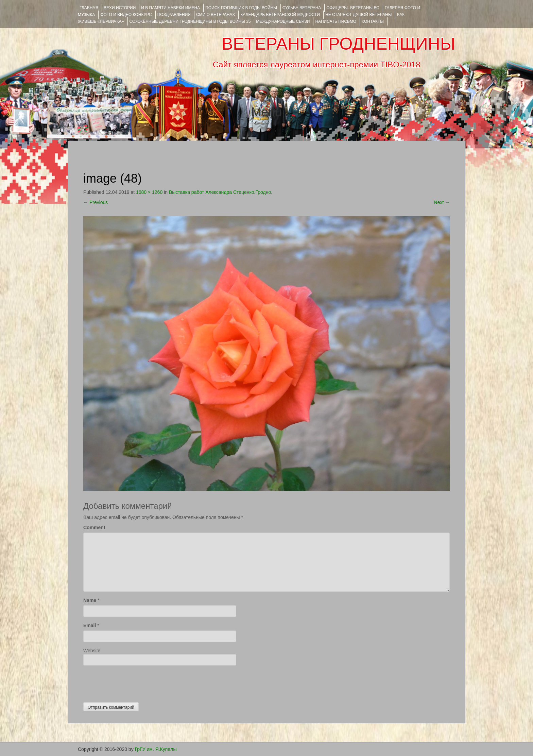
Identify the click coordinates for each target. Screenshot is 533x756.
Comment (94, 527)
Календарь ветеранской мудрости (280, 15)
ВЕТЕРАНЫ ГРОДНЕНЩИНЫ (338, 44)
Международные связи (283, 21)
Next (442, 202)
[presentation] (135, 682)
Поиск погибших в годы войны (241, 8)
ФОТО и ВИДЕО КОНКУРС (126, 15)
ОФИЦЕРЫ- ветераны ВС (353, 8)
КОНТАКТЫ (373, 21)
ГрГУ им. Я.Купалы (156, 749)
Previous (96, 202)
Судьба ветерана (302, 8)
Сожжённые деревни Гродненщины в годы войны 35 (190, 21)
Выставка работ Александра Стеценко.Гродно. (221, 192)
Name (90, 600)
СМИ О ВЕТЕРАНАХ (216, 15)
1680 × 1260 (149, 192)
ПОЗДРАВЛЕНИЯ (174, 15)
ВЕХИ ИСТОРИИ (120, 8)
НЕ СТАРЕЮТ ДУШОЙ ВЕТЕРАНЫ (358, 15)
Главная (89, 8)
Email (90, 625)
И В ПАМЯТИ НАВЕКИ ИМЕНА (170, 8)
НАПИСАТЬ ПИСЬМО (336, 21)
